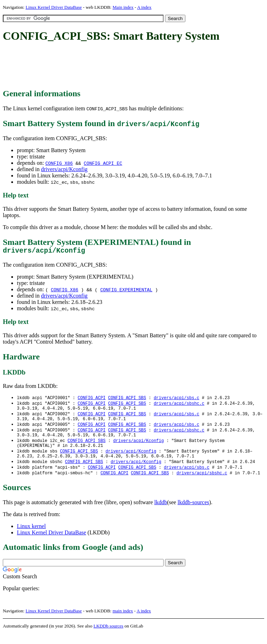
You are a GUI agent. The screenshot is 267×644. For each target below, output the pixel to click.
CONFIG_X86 (59, 163)
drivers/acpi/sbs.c (177, 400)
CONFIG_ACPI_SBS (127, 400)
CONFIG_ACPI (92, 400)
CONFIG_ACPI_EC (103, 163)
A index (144, 7)
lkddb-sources (193, 513)
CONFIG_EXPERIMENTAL (126, 291)
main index (123, 621)
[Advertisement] (131, 66)
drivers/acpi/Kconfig (64, 169)
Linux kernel (31, 537)
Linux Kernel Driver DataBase (54, 7)
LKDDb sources (109, 636)
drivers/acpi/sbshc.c (179, 406)
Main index (123, 7)
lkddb (161, 513)
